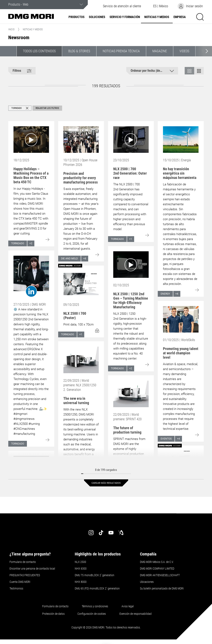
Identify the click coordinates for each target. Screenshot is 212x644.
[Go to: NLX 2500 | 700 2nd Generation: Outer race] (131, 140)
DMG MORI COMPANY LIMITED (157, 569)
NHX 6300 (81, 569)
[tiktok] (101, 533)
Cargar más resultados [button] (106, 483)
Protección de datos (53, 614)
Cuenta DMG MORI (20, 582)
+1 (131, 239)
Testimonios (16, 588)
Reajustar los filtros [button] (47, 108)
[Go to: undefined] (31, 276)
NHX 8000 (81, 582)
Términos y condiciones (95, 606)
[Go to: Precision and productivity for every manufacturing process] (81, 140)
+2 (31, 243)
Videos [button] (184, 51)
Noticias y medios (157, 17)
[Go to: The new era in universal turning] (81, 360)
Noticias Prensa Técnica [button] (121, 51)
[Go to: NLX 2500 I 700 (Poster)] (81, 284)
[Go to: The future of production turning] (131, 394)
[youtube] (111, 533)
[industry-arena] (121, 533)
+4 (177, 294)
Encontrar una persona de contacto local (32, 569)
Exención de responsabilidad (136, 614)
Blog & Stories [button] (79, 51)
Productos (76, 17)
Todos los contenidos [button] (39, 51)
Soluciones (97, 17)
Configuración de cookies (92, 614)
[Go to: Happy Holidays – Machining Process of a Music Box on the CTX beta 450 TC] (31, 140)
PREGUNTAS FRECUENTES (25, 575)
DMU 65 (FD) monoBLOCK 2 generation (97, 588)
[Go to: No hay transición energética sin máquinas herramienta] (181, 140)
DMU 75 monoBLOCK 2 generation (95, 575)
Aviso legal (128, 606)
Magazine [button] (160, 51)
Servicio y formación (125, 17)
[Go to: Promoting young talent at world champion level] (181, 319)
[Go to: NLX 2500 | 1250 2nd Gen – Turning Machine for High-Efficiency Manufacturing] (131, 265)
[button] (161, 6)
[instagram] (91, 533)
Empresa (180, 17)
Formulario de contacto (23, 562)
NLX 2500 (80, 562)
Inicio (11, 29)
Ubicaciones (147, 582)
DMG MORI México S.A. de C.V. (157, 562)
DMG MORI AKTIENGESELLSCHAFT (160, 575)
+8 (85, 259)
